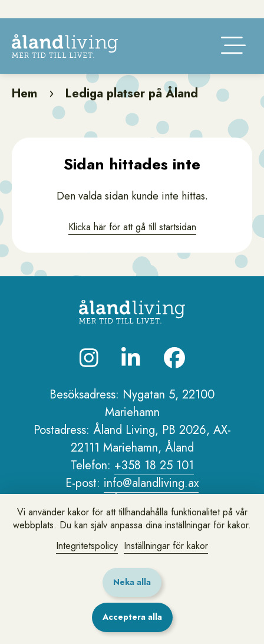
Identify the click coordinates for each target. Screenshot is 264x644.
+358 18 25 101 (154, 481)
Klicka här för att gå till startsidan (132, 243)
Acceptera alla (132, 617)
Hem (24, 109)
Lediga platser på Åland (132, 109)
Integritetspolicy (87, 546)
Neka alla (132, 582)
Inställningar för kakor (166, 546)
